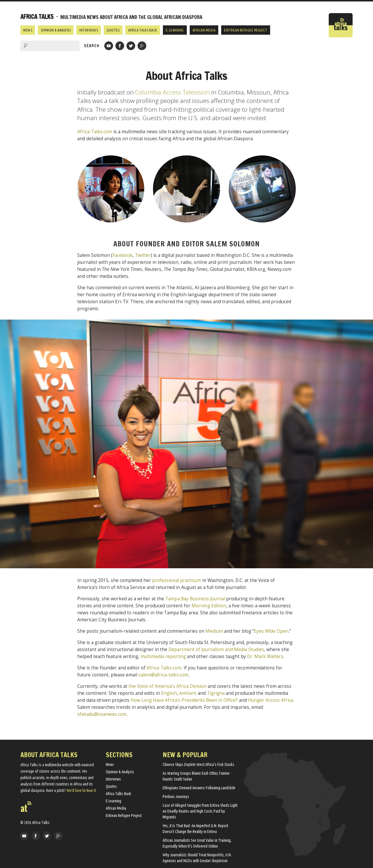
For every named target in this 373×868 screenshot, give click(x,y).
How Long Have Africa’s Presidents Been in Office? (184, 700)
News (28, 30)
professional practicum (177, 580)
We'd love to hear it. (82, 790)
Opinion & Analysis (56, 30)
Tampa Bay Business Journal (195, 599)
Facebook (123, 255)
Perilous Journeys (176, 797)
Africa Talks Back (143, 30)
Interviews (89, 30)
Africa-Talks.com (95, 132)
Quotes (113, 30)
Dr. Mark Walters (265, 656)
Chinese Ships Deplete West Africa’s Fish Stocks (198, 764)
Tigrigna (216, 693)
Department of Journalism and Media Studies (216, 649)
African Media (204, 30)
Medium (214, 631)
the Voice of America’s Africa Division (168, 686)
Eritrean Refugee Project (246, 30)
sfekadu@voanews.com (102, 714)
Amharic (188, 693)
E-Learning (175, 30)
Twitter (143, 255)
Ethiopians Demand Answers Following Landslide (199, 788)
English (169, 693)
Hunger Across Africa (271, 700)
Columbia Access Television (173, 92)
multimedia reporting (163, 656)
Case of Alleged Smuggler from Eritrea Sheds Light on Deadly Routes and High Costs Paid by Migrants (200, 811)
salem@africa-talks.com (163, 675)
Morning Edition (209, 606)
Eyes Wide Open (271, 631)
